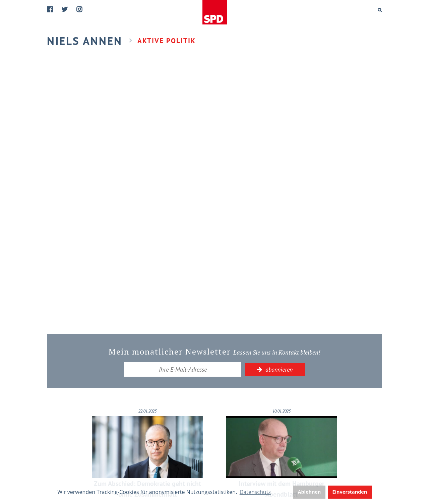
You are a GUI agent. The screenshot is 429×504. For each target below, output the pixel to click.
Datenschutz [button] (255, 492)
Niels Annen (85, 41)
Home (215, 13)
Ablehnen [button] (310, 492)
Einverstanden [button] (350, 492)
